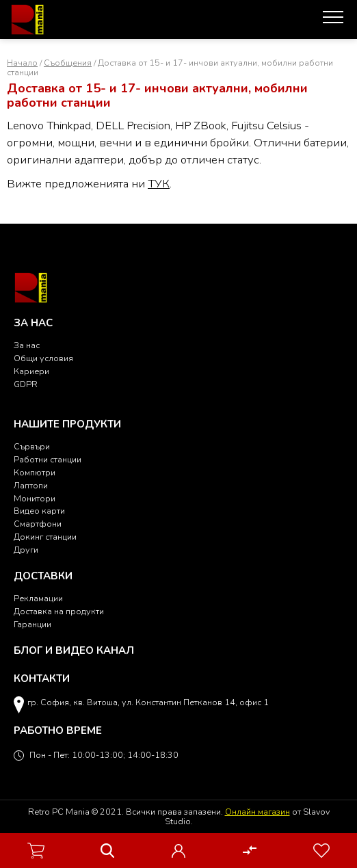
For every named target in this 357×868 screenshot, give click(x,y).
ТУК (159, 184)
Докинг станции (45, 537)
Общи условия (43, 358)
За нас (27, 345)
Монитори (35, 498)
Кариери (31, 371)
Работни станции (48, 459)
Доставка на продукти (59, 611)
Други (26, 550)
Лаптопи (31, 485)
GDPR (26, 384)
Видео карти (39, 511)
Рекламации (38, 598)
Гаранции (32, 624)
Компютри (35, 472)
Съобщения (68, 63)
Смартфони (38, 524)
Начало (22, 63)
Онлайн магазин (257, 812)
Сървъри (32, 446)
